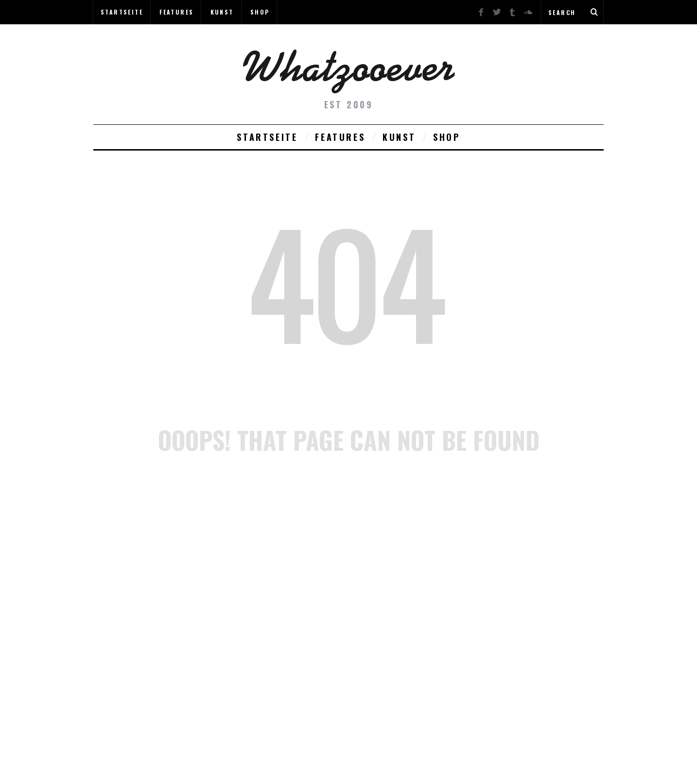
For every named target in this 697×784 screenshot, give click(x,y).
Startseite (122, 12)
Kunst (222, 12)
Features (176, 12)
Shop (260, 12)
